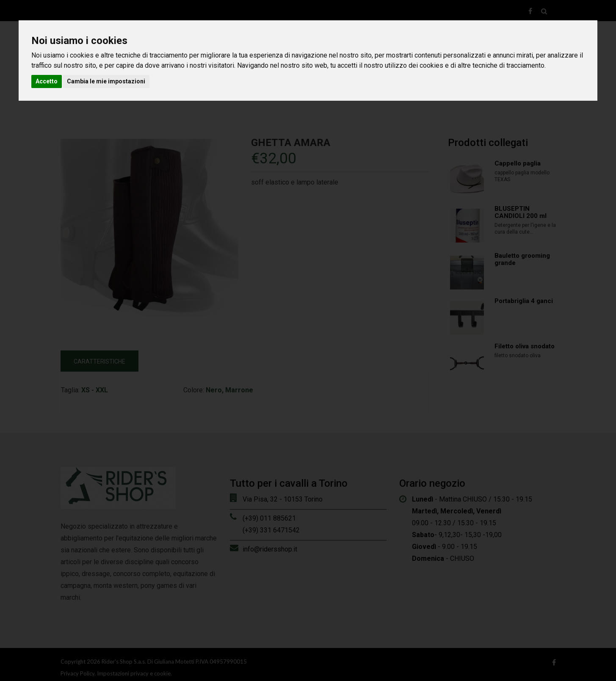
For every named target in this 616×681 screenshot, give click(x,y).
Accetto (47, 81)
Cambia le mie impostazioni (106, 81)
